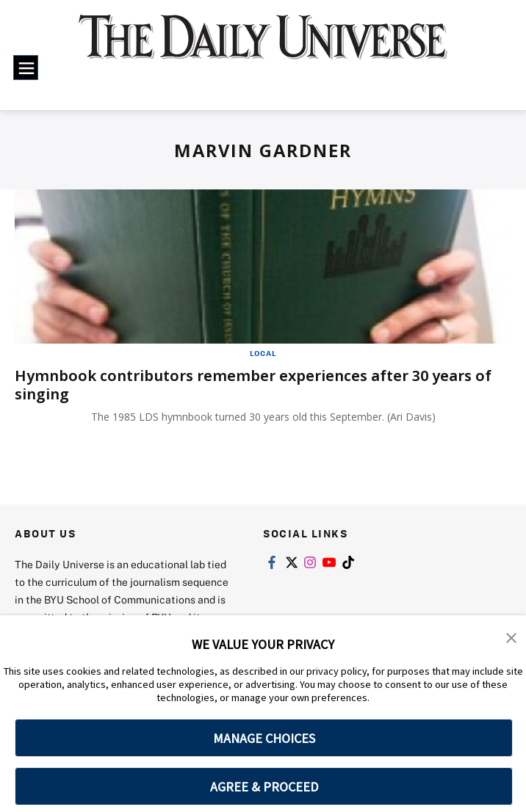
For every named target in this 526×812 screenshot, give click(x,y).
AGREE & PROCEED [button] (264, 787)
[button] (511, 637)
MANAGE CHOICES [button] (264, 738)
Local (263, 353)
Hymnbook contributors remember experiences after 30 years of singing (253, 385)
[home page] (263, 47)
